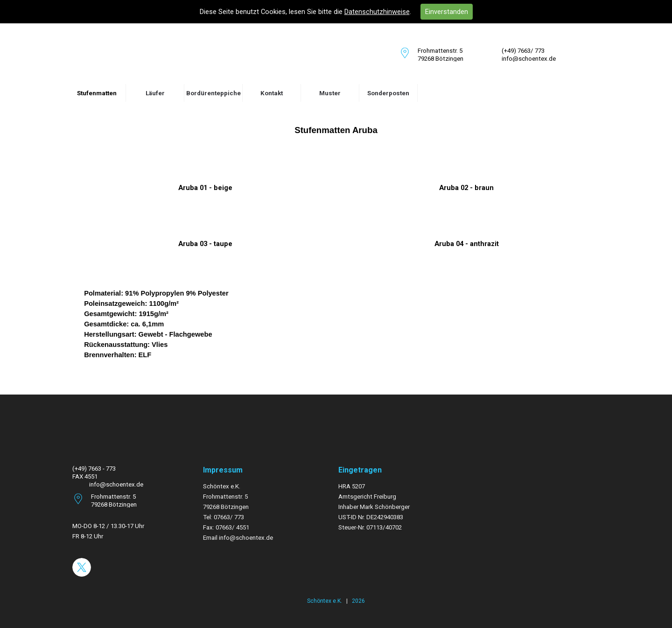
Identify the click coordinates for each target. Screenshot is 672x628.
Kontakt (272, 93)
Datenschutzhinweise (377, 12)
